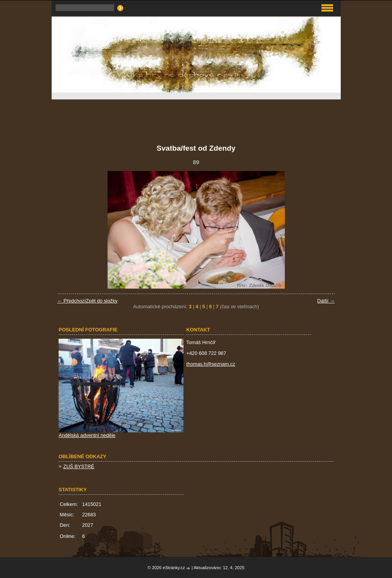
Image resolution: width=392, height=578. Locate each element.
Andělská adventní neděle (87, 435)
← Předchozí (72, 301)
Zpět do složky (102, 301)
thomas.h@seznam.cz (211, 364)
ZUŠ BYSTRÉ (79, 466)
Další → (326, 301)
